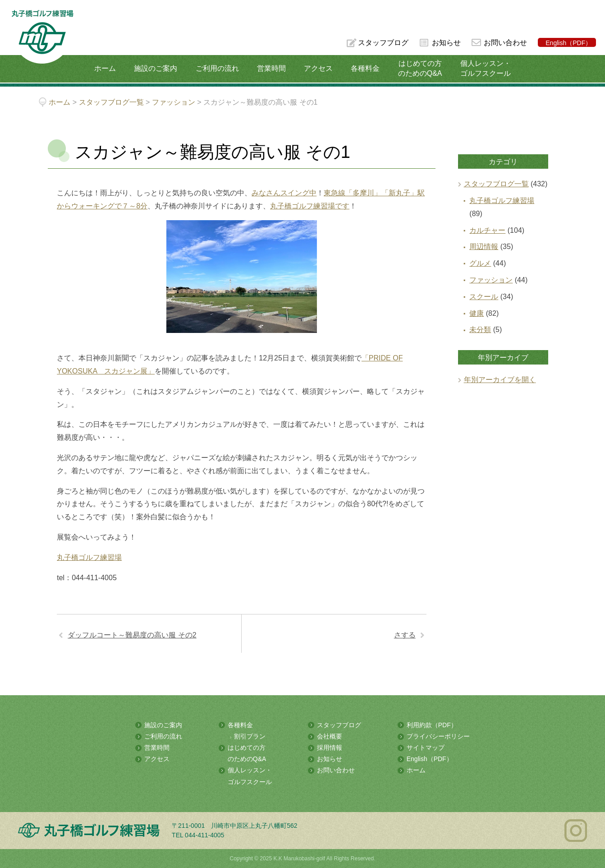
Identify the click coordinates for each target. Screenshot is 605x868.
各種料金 (365, 68)
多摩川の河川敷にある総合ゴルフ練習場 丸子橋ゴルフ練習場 (42, 37)
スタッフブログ (383, 43)
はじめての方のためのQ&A (420, 68)
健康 (477, 313)
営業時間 (271, 68)
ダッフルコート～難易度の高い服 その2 (132, 635)
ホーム (105, 68)
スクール (484, 297)
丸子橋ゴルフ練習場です (310, 206)
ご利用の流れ (217, 68)
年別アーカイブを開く (500, 380)
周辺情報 (484, 247)
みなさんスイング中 (284, 193)
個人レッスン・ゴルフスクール (486, 68)
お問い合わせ (505, 43)
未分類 (480, 330)
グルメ (480, 263)
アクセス (318, 68)
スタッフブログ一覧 (496, 184)
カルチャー (487, 230)
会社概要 (330, 736)
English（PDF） (568, 43)
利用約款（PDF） (432, 725)
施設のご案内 (156, 68)
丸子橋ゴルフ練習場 (89, 557)
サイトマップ (426, 748)
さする (405, 635)
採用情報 (330, 748)
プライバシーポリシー (438, 736)
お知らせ (446, 43)
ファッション (491, 280)
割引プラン (250, 736)
